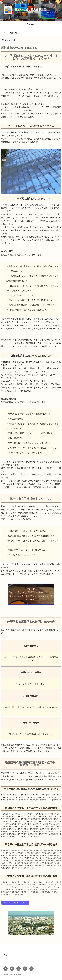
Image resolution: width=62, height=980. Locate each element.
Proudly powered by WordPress (14, 975)
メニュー (31, 24)
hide (13, 40)
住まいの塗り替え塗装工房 (31, 9)
